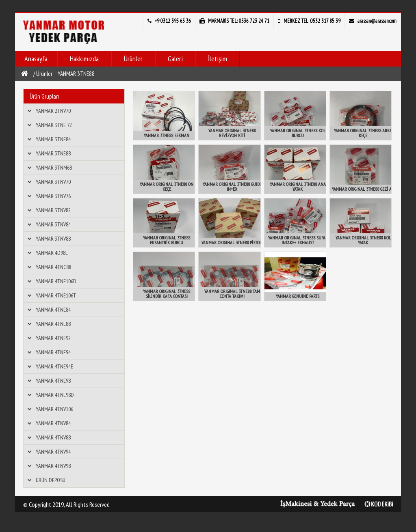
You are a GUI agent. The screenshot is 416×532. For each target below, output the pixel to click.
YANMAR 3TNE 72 (54, 125)
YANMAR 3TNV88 (53, 239)
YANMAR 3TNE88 (76, 74)
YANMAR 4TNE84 (53, 310)
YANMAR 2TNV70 (53, 111)
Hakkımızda (84, 59)
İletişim (218, 59)
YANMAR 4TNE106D (56, 281)
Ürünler (133, 59)
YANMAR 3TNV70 (53, 182)
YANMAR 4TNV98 (53, 466)
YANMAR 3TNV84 (53, 224)
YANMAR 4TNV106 (54, 409)
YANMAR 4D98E (52, 253)
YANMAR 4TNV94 (53, 452)
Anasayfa (36, 59)
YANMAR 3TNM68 (54, 168)
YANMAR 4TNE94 (53, 352)
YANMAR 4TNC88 (53, 267)
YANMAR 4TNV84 (53, 423)
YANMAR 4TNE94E (54, 366)
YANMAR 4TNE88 (53, 324)
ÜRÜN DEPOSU (51, 480)
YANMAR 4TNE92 (53, 338)
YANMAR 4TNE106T (56, 295)
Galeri (175, 59)
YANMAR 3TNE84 (53, 139)
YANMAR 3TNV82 (53, 210)
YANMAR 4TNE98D (55, 395)
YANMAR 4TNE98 (53, 381)
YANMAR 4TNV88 (53, 437)
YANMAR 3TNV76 (53, 196)
